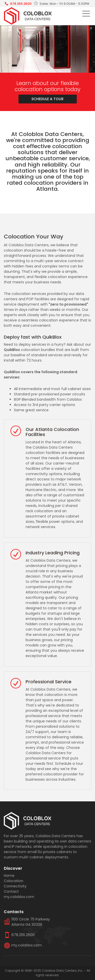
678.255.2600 (21, 4)
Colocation (14, 881)
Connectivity (15, 886)
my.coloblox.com (19, 897)
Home (9, 876)
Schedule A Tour (48, 99)
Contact (11, 891)
